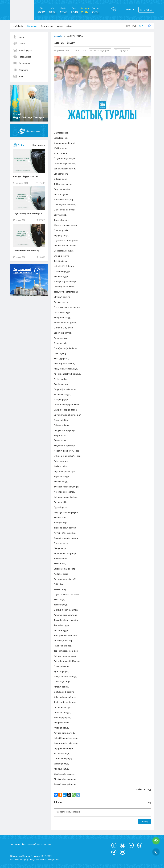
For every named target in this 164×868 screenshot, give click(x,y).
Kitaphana (21, 70)
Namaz (19, 37)
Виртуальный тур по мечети (37, 844)
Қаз (128, 26)
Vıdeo (60, 26)
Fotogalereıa (22, 57)
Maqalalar (32, 26)
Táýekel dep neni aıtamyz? (27, 214)
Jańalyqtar (18, 26)
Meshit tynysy (22, 50)
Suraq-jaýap (47, 26)
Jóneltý (145, 821)
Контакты (15, 844)
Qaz (141, 26)
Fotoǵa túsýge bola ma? (26, 176)
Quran (19, 44)
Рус (134, 26)
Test (18, 76)
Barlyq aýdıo (39, 145)
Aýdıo (69, 26)
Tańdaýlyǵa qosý (99, 50)
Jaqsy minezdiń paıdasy (26, 251)
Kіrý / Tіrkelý (146, 10)
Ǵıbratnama (22, 63)
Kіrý (149, 802)
